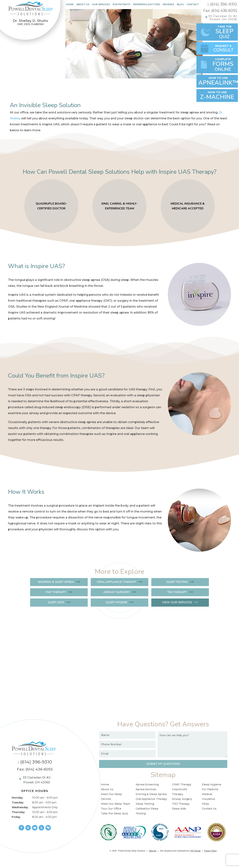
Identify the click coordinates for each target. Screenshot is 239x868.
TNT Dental (195, 851)
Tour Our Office (111, 809)
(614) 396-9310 (222, 4)
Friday (16, 817)
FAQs (205, 804)
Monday (17, 798)
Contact (193, 4)
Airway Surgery (117, 592)
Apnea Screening (147, 784)
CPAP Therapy (182, 784)
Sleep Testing (177, 582)
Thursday (18, 812)
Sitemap (153, 851)
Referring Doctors (147, 4)
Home (70, 4)
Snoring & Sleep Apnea (56, 582)
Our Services (101, 4)
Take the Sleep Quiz (114, 813)
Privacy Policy (210, 851)
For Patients (121, 4)
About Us (83, 4)
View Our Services (177, 602)
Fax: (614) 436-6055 (220, 11)
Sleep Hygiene (117, 602)
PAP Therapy (56, 592)
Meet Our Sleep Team (116, 804)
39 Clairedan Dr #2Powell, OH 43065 (223, 18)
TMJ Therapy (177, 592)
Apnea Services (146, 789)
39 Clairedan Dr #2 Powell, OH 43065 (35, 780)
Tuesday (18, 802)
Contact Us (209, 809)
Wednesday (20, 807)
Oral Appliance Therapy (117, 582)
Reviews (168, 4)
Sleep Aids (56, 602)
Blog (180, 4)
